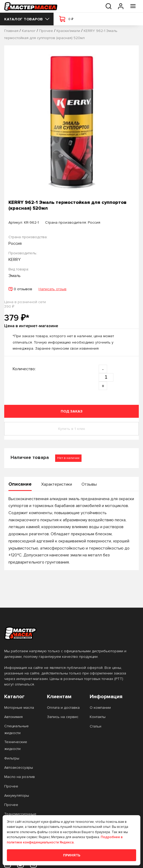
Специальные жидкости (16, 729)
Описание (20, 484)
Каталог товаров (27, 19)
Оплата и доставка (63, 708)
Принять (72, 855)
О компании (100, 708)
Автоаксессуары (19, 768)
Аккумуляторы (17, 796)
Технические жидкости (16, 745)
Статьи (96, 726)
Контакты (98, 717)
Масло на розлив (20, 777)
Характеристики (57, 484)
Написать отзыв (53, 289)
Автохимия (13, 717)
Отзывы (89, 484)
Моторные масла (19, 708)
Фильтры (12, 758)
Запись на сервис (63, 717)
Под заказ (72, 411)
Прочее (11, 786)
